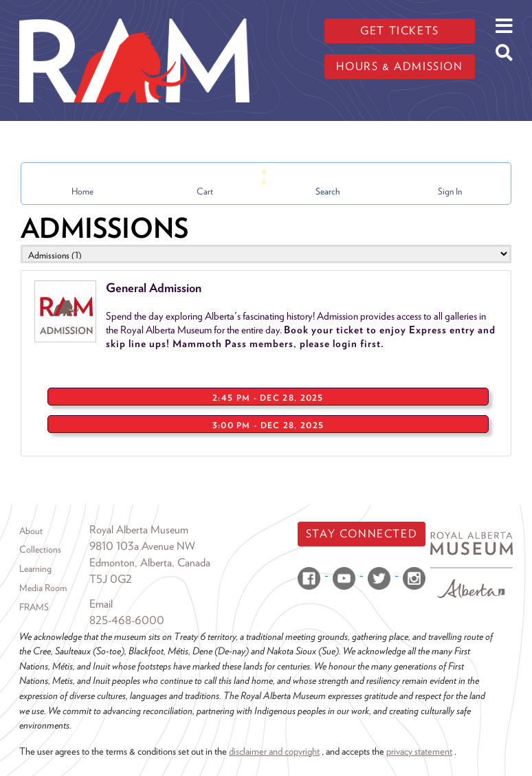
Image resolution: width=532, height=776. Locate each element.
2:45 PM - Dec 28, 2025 (268, 398)
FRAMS (34, 607)
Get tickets (400, 31)
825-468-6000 (127, 620)
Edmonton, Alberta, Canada (150, 563)
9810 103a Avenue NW (142, 546)
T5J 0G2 (111, 579)
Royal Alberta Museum (139, 530)
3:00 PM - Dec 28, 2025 (268, 425)
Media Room (43, 588)
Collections (40, 549)
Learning (35, 568)
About (31, 531)
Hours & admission (399, 66)
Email (101, 604)
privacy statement (419, 751)
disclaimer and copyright (274, 751)
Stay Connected (362, 534)
